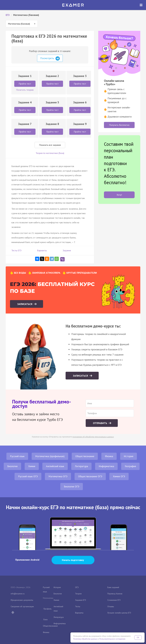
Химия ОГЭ (119, 476)
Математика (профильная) (50, 456)
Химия (32, 466)
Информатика (106, 466)
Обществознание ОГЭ (90, 476)
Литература (81, 466)
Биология (12, 466)
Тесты (78, 606)
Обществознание (85, 456)
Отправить (100, 423)
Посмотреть (50, 59)
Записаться (25, 304)
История (129, 456)
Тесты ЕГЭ (16, 250)
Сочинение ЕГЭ (114, 600)
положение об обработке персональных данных (93, 437)
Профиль (47, 609)
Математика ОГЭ (58, 476)
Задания (67, 250)
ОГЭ (77, 587)
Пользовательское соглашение (112, 639)
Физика (109, 456)
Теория (78, 594)
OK (138, 638)
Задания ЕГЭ (81, 600)
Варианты (42, 250)
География (130, 466)
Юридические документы (22, 600)
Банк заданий (113, 587)
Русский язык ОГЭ (28, 476)
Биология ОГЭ (72, 486)
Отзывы (111, 606)
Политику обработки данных (85, 639)
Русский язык (17, 456)
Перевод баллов (115, 594)
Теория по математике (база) (50, 153)
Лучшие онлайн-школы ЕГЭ (119, 613)
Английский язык (55, 466)
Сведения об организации (22, 606)
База (45, 619)
